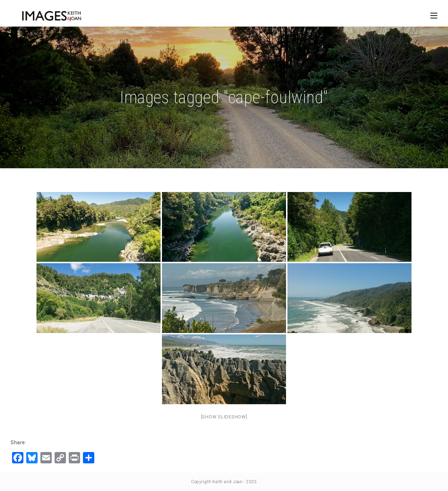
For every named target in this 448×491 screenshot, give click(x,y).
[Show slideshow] (224, 417)
